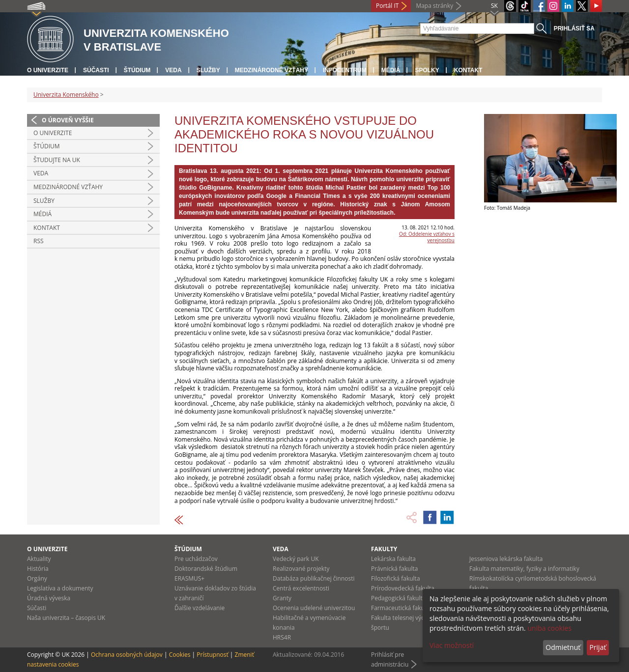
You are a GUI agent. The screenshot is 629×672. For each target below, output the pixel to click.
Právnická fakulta (394, 569)
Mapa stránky (434, 6)
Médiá (391, 70)
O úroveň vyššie (68, 120)
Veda (173, 70)
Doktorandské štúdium (206, 569)
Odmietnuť (563, 647)
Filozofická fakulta (396, 578)
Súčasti (96, 70)
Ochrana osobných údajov (127, 655)
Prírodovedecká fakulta (403, 588)
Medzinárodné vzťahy (272, 70)
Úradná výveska (49, 598)
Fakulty (384, 549)
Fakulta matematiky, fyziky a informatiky (524, 569)
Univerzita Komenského (66, 95)
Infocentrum (345, 70)
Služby (208, 70)
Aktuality (39, 559)
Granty (282, 598)
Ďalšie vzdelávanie (200, 608)
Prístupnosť (212, 655)
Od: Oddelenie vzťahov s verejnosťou (427, 237)
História (38, 569)
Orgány (37, 578)
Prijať (598, 647)
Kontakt (468, 70)
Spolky (427, 70)
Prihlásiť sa (574, 28)
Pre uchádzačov (196, 559)
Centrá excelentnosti (301, 588)
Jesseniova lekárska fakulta (506, 559)
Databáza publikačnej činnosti (314, 578)
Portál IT (387, 6)
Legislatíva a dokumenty (60, 588)
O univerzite (48, 70)
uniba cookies (549, 628)
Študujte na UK (57, 160)
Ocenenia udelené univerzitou (314, 608)
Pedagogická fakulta (398, 598)
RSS (39, 241)
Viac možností (452, 645)
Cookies (180, 655)
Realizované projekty (301, 569)
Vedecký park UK (296, 559)
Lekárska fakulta (393, 559)
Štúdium (137, 70)
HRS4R (282, 637)
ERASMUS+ (189, 578)
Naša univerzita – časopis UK (66, 618)
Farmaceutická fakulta (401, 608)
